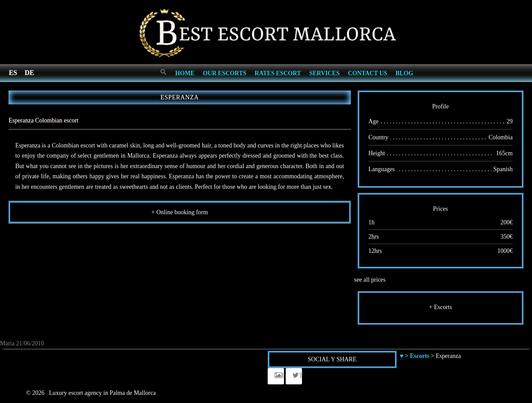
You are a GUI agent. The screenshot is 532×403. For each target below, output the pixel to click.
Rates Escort (278, 73)
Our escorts (225, 73)
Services (324, 73)
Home (185, 73)
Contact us (367, 73)
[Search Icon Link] (164, 72)
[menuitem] (13, 72)
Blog (404, 73)
